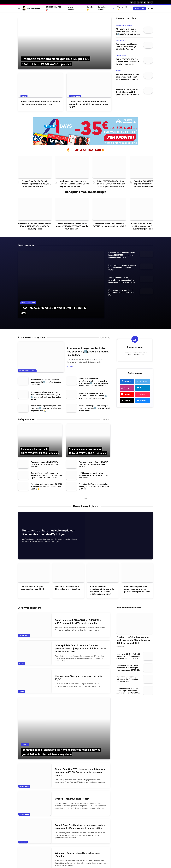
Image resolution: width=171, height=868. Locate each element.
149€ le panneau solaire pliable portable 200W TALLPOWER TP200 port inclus (94, 460)
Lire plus (70, 349)
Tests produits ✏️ (123, 8)
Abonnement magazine (124, 25)
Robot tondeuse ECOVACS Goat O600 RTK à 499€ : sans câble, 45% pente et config (80, 609)
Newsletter (139, 8)
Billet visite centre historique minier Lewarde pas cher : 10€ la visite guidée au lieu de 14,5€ (102, 577)
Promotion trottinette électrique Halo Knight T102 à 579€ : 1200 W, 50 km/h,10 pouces (35, 226)
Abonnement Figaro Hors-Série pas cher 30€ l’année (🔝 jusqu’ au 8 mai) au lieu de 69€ (94, 391)
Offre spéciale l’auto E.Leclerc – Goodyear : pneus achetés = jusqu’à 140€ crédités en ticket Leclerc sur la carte (79, 637)
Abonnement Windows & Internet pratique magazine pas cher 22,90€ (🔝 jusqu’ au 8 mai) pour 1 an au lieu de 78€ (46, 378)
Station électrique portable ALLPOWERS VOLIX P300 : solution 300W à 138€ (39, 436)
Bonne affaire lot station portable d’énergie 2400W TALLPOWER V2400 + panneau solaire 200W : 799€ (45, 459)
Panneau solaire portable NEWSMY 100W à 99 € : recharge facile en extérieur (93, 447)
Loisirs (24, 96)
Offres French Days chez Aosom (73, 775)
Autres (22, 652)
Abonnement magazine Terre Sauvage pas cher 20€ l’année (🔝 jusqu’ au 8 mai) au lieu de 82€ (93, 378)
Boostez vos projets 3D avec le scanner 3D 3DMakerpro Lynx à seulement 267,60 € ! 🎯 (128, 654)
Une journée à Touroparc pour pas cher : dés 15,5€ (32, 574)
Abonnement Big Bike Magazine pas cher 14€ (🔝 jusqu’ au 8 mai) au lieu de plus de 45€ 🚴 (46, 391)
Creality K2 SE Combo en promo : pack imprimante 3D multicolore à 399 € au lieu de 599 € (133, 627)
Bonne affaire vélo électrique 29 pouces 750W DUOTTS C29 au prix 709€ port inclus (72, 226)
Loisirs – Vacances (71, 8)
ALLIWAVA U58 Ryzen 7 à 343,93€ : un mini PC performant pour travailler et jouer (128, 93)
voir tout (105, 320)
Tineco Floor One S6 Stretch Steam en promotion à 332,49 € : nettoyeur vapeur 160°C (89, 104)
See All (106, 402)
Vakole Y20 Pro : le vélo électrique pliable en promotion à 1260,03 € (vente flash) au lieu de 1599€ (147, 226)
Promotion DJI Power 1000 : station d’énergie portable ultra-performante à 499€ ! (94, 472)
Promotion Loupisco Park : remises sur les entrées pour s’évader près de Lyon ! (137, 576)
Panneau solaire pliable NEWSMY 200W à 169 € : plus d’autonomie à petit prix (45, 447)
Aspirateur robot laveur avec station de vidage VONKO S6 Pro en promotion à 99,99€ (127, 47)
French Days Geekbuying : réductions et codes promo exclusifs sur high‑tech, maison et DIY (80, 804)
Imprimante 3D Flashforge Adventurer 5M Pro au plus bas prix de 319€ (127, 666)
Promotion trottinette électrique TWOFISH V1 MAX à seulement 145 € (109, 225)
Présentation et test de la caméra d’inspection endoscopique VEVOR (122, 268)
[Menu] (19, 8)
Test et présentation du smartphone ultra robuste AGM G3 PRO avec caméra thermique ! (122, 282)
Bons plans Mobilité (102, 8)
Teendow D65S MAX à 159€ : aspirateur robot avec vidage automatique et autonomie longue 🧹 (147, 184)
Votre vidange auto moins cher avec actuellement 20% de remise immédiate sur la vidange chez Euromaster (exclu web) (128, 78)
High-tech (120, 87)
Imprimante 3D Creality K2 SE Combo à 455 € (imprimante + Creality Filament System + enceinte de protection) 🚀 (128, 643)
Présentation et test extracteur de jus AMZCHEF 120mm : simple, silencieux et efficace (122, 255)
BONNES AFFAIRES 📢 (53, 8)
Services (119, 71)
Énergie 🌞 (90, 8)
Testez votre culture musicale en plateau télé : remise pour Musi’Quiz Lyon (40, 103)
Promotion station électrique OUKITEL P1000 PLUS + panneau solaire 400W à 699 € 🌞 (44, 472)
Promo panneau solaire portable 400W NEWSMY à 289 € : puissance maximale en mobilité (88, 436)
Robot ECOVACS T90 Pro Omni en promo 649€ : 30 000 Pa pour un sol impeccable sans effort (128, 62)
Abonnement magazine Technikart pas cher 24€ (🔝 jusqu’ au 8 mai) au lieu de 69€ (128, 32)
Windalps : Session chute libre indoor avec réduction (68, 574)
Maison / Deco (75, 96)
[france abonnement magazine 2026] (85, 144)
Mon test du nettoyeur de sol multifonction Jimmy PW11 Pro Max (121, 295)
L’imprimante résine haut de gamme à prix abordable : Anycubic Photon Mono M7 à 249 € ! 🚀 (128, 677)
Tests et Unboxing (28, 284)
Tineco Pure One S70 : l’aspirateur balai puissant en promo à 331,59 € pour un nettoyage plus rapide (77, 747)
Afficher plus (64, 858)
